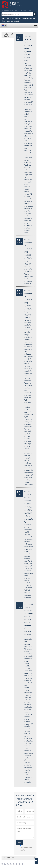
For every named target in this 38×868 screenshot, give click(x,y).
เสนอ (19, 843)
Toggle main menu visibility (36, 25)
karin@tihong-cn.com (10, 10)
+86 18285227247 (26, 10)
